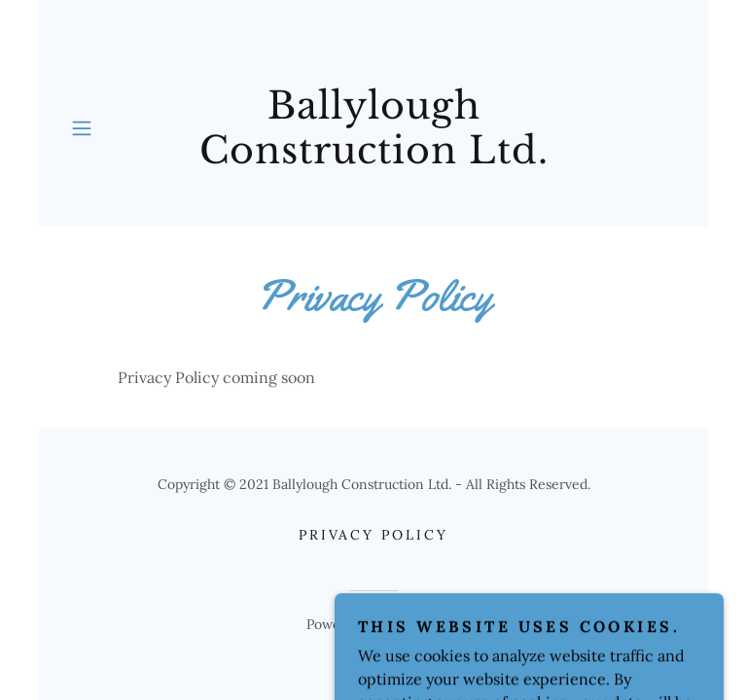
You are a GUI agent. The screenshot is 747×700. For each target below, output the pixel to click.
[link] (373, 128)
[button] (89, 128)
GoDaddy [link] (413, 624)
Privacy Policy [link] (374, 535)
